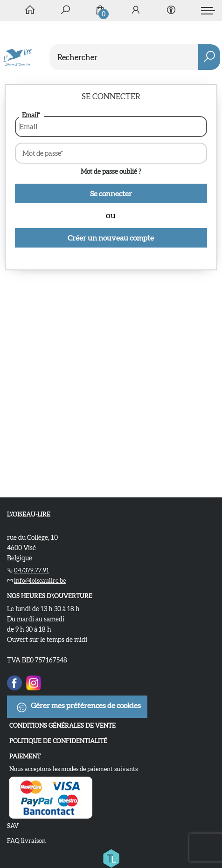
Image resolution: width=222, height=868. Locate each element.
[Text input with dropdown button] (137, 57)
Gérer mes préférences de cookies (78, 707)
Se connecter (111, 193)
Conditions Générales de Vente (62, 726)
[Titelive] (111, 856)
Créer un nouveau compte (111, 238)
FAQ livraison (26, 841)
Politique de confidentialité (58, 741)
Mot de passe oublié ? (111, 172)
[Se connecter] (136, 10)
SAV (13, 826)
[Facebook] (14, 682)
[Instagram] (34, 682)
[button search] (209, 57)
